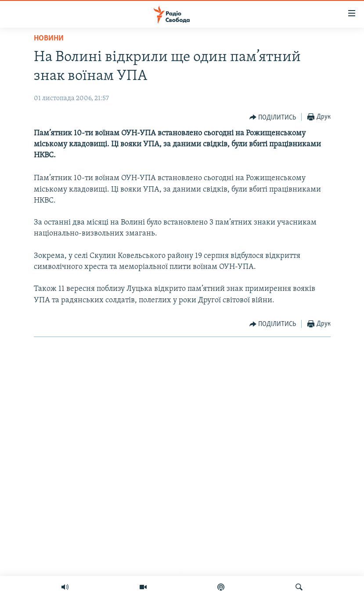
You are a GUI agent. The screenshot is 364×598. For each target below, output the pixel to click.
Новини (49, 38)
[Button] (273, 117)
